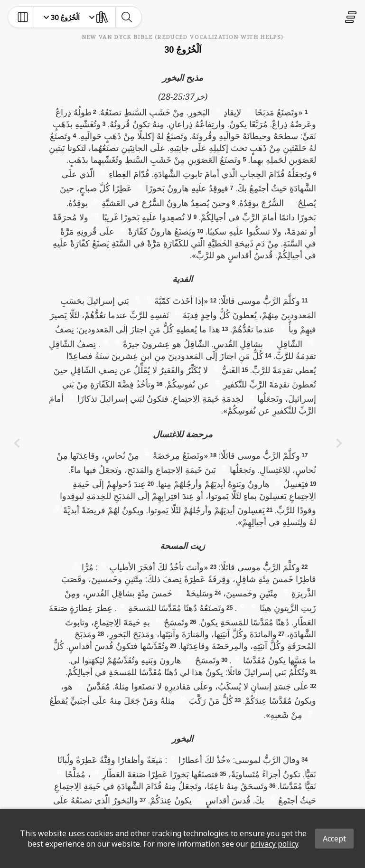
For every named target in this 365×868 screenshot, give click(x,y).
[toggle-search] (126, 17)
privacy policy (274, 844)
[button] (249, 110)
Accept (334, 839)
